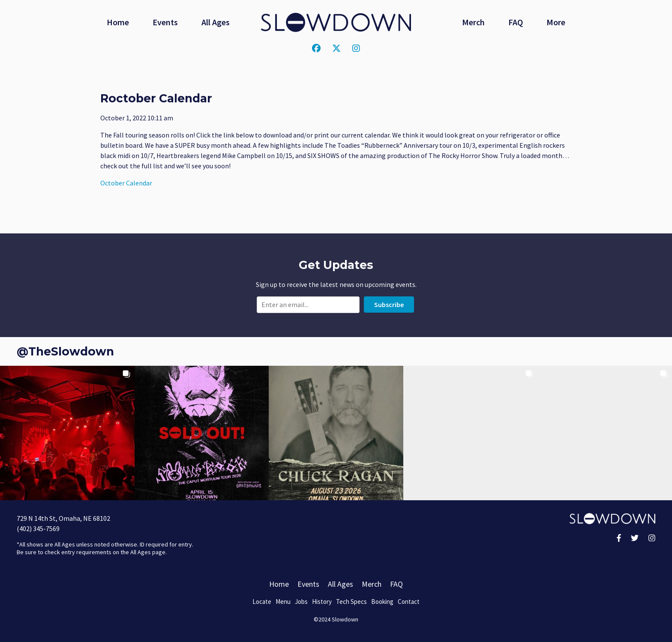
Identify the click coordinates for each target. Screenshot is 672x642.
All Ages (216, 22)
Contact (409, 602)
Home (118, 22)
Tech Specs (351, 602)
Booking (382, 602)
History (322, 602)
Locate (262, 602)
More (556, 22)
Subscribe (389, 305)
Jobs (301, 602)
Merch (473, 22)
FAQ (516, 22)
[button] (67, 433)
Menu (283, 602)
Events (165, 22)
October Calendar (126, 183)
